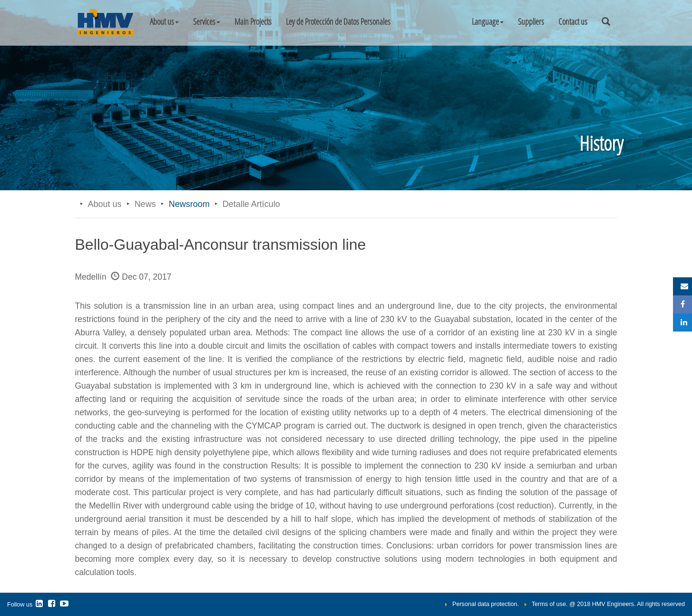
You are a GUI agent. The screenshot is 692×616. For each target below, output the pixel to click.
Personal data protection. (486, 604)
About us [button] (164, 21)
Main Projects (253, 21)
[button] (488, 21)
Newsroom (189, 204)
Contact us (573, 21)
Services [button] (207, 21)
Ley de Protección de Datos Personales (338, 21)
